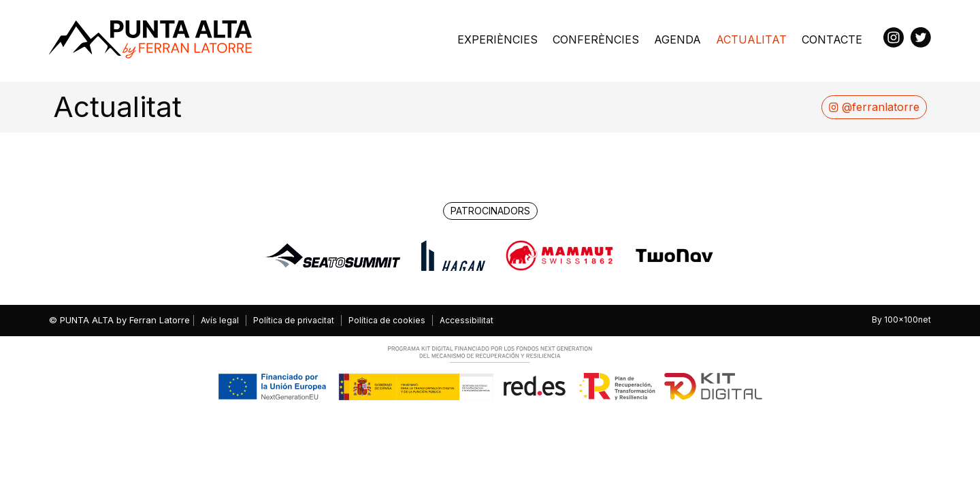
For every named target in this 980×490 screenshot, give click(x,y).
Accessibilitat (467, 320)
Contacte (832, 39)
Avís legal (220, 320)
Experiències (497, 39)
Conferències (596, 39)
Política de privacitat (294, 320)
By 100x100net (901, 320)
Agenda (677, 39)
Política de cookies (387, 320)
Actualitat (751, 39)
